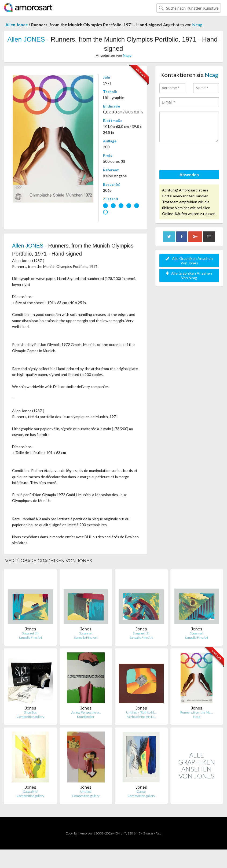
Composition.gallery (30, 717)
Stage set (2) (141, 633)
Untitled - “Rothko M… (141, 712)
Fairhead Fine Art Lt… (141, 717)
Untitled (86, 791)
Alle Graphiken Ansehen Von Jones (189, 261)
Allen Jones (17, 25)
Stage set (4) (30, 633)
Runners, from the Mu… (197, 712)
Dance (141, 791)
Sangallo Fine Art (30, 638)
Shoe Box (30, 712)
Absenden (189, 175)
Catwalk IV (30, 791)
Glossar (148, 833)
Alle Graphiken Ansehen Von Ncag (189, 275)
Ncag (197, 25)
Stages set (86, 633)
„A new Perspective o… (86, 712)
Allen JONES (26, 39)
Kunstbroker (86, 717)
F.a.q (159, 833)
